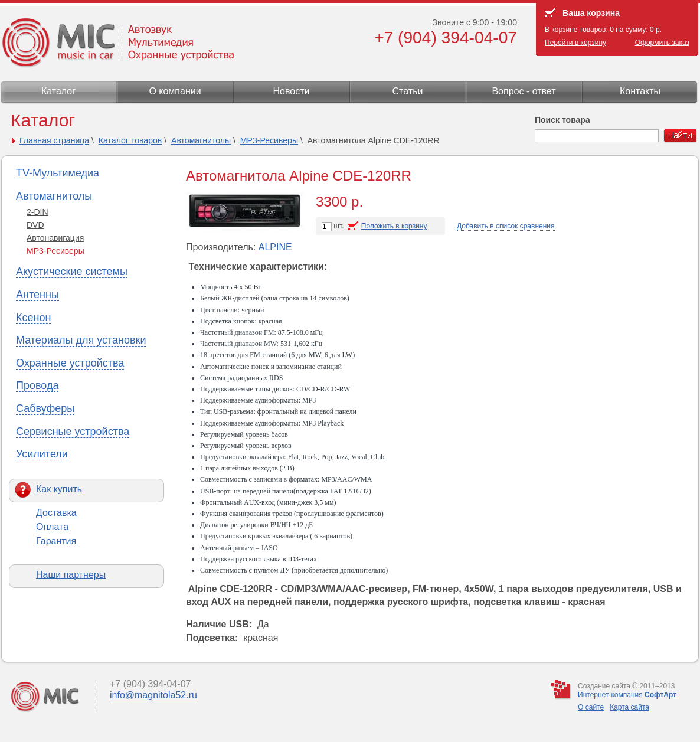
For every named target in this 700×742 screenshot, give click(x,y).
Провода (37, 385)
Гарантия (56, 541)
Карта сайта (629, 707)
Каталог (58, 91)
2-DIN (37, 212)
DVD (35, 225)
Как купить (59, 489)
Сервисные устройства (73, 432)
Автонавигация (55, 238)
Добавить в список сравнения (506, 226)
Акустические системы (72, 272)
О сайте (591, 707)
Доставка (56, 513)
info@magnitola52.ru (153, 695)
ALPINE (275, 247)
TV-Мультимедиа (58, 173)
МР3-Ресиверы (269, 140)
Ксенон (33, 318)
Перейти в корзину (575, 43)
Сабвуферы (45, 408)
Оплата (52, 527)
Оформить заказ (662, 43)
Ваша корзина (591, 13)
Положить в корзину (394, 226)
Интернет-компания (627, 695)
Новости (292, 91)
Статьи (408, 91)
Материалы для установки (81, 340)
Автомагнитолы (201, 140)
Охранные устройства (70, 363)
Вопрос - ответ (524, 91)
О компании (175, 91)
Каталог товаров (130, 140)
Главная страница (54, 140)
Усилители (42, 454)
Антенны (37, 295)
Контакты (640, 91)
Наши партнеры (71, 575)
